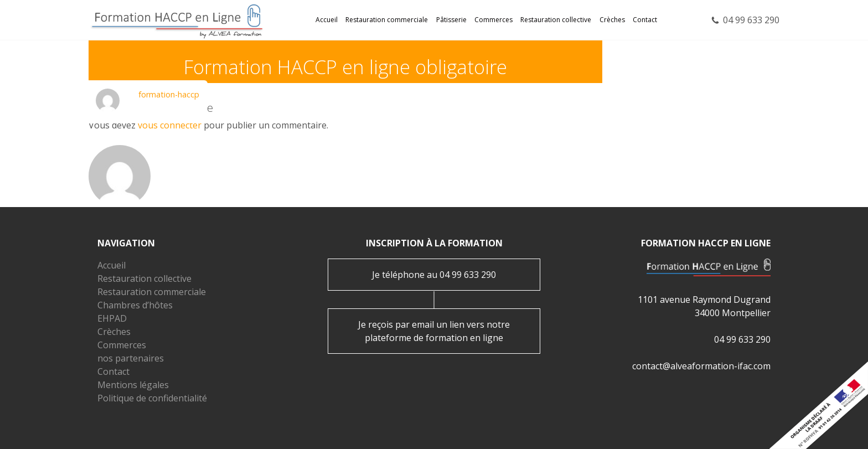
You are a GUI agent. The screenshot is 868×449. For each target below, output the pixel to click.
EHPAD (112, 318)
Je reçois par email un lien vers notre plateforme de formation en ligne (434, 331)
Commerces (494, 20)
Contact (645, 20)
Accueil (327, 20)
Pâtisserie (451, 20)
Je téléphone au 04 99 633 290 (434, 275)
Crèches (612, 20)
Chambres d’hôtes (135, 305)
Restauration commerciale (387, 20)
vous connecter (170, 125)
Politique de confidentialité (152, 398)
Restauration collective (556, 20)
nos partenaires (131, 358)
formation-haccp (169, 94)
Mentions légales (133, 385)
